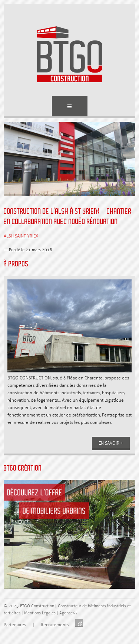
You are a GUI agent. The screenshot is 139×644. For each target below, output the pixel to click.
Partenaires (15, 625)
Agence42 (69, 613)
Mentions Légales (40, 613)
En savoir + (111, 443)
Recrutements (55, 625)
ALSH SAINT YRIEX (21, 236)
